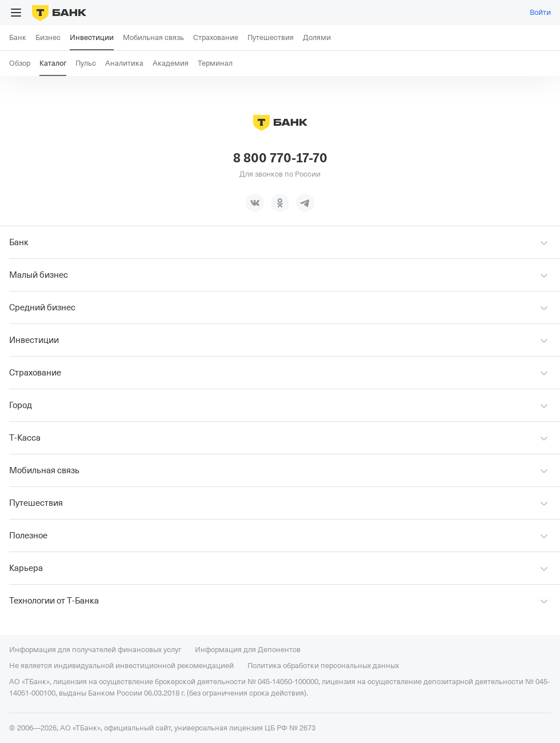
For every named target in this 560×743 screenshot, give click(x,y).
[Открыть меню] (16, 13)
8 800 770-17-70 (280, 158)
